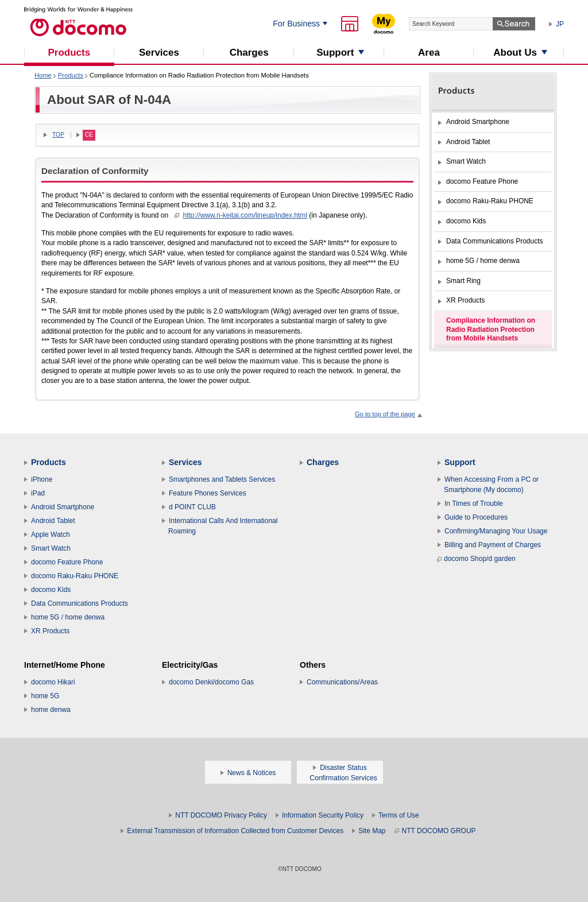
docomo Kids (51, 590)
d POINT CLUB (192, 507)
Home (43, 75)
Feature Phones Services (208, 493)
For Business (296, 24)
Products (71, 75)
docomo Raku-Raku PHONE (75, 576)
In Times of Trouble (474, 504)
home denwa (51, 710)
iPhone (42, 479)
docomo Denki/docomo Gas (211, 682)
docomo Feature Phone (67, 562)
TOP (58, 135)
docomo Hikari (53, 682)
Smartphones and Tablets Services (222, 479)
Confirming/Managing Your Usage (496, 531)
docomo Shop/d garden (476, 559)
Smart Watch (51, 548)
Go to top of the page (385, 414)
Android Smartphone (63, 507)
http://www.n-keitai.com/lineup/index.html (245, 215)
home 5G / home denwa (68, 617)
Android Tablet (53, 521)
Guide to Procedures (476, 517)
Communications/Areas (342, 682)
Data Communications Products (80, 603)
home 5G (45, 696)
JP (560, 24)
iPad (38, 493)
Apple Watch (51, 535)
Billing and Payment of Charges (493, 545)
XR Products (50, 631)
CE (89, 135)
